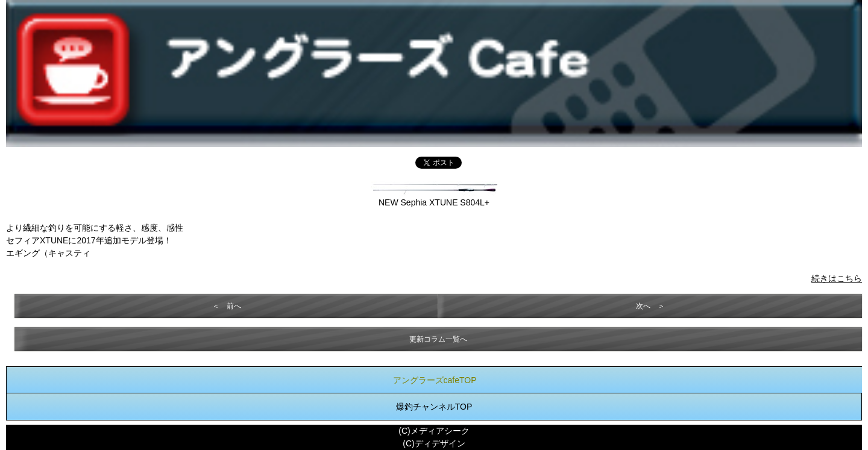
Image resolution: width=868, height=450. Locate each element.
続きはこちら (837, 278)
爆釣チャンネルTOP (434, 407)
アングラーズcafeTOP (435, 380)
